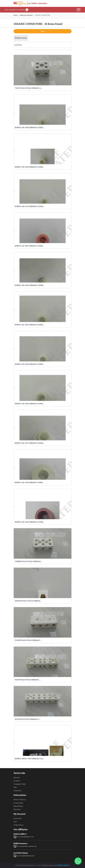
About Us (17, 778)
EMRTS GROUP (63, 865)
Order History (19, 825)
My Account (18, 818)
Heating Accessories (26, 15)
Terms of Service (20, 800)
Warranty (17, 809)
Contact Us (18, 791)
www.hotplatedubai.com (24, 856)
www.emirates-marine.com (25, 846)
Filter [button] (43, 31)
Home (15, 15)
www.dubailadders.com (24, 837)
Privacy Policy (18, 803)
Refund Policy (18, 806)
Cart (15, 822)
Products (17, 781)
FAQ (15, 787)
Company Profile (20, 784)
